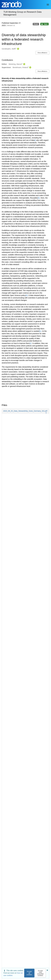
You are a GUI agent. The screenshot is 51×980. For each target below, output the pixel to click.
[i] (35, 140)
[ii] (39, 198)
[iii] (27, 295)
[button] (25, 411)
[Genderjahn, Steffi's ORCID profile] (18, 49)
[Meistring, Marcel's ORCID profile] (24, 64)
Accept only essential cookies (40, 973)
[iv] (40, 331)
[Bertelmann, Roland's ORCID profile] (30, 68)
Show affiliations (42, 53)
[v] (31, 343)
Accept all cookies (29, 973)
